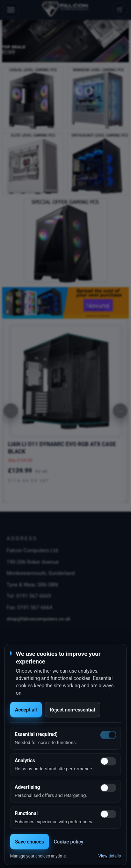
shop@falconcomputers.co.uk (39, 619)
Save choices (30, 842)
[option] (66, 41)
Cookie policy (69, 842)
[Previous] (11, 411)
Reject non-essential (72, 710)
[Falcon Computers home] (65, 10)
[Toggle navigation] (11, 10)
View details (110, 856)
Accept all (26, 710)
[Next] (120, 411)
